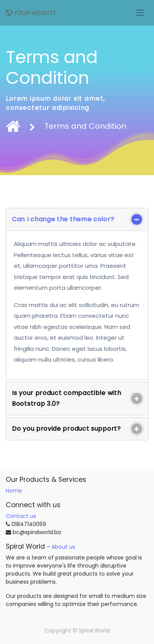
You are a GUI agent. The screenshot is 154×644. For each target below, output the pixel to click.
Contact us (21, 516)
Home (14, 491)
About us (63, 547)
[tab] (77, 220)
